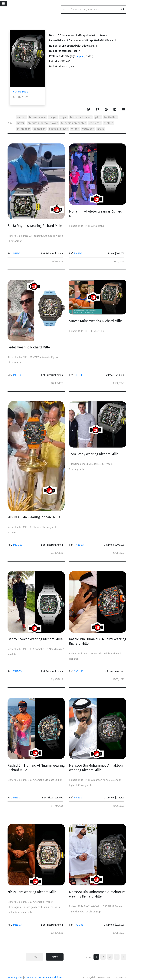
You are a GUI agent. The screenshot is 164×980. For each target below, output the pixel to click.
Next (55, 957)
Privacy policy (15, 977)
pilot (98, 117)
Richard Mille (20, 92)
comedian (39, 129)
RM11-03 (17, 253)
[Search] (93, 9)
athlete (109, 123)
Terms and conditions (50, 977)
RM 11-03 (79, 253)
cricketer (95, 123)
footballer (110, 117)
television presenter (74, 123)
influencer (24, 129)
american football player (43, 123)
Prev (35, 957)
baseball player (58, 129)
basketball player (81, 117)
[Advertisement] (148, 73)
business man (37, 117)
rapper (79, 56)
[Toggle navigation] (3, 4)
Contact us (30, 977)
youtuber (88, 129)
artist (101, 129)
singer (53, 117)
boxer (21, 123)
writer (75, 129)
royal (63, 117)
